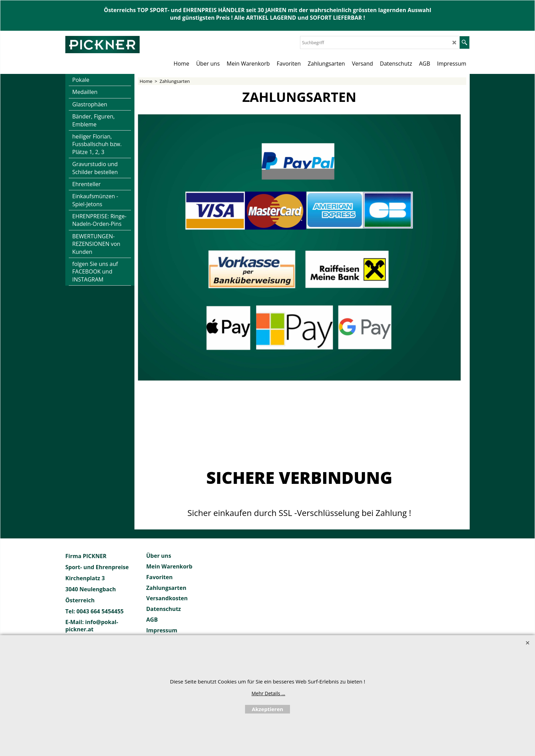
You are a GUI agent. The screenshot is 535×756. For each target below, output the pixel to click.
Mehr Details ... (269, 693)
